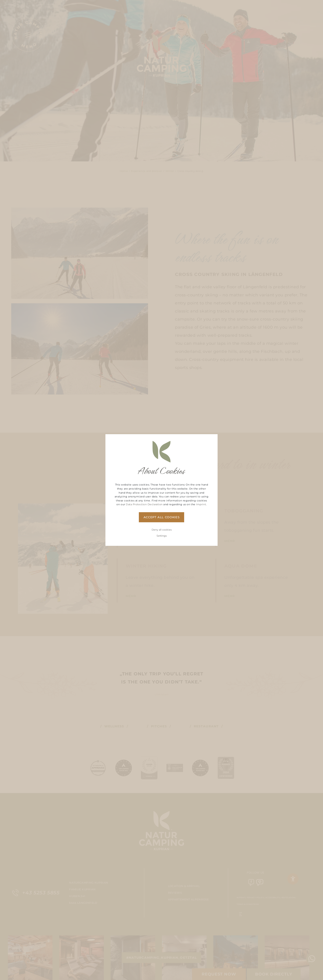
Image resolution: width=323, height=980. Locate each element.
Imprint (201, 504)
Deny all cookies (162, 530)
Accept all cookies (162, 517)
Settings (162, 536)
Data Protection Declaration (144, 504)
